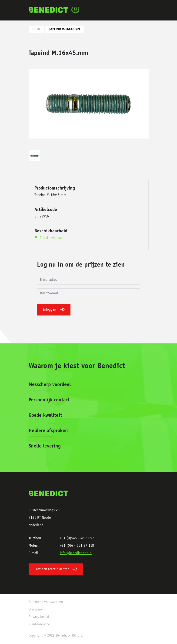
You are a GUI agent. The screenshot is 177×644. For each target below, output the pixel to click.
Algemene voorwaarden (46, 602)
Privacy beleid (39, 617)
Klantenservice (39, 624)
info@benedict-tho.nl (76, 553)
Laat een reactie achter (56, 569)
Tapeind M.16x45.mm (65, 29)
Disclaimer (36, 610)
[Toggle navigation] (144, 10)
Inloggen (54, 310)
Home (36, 29)
